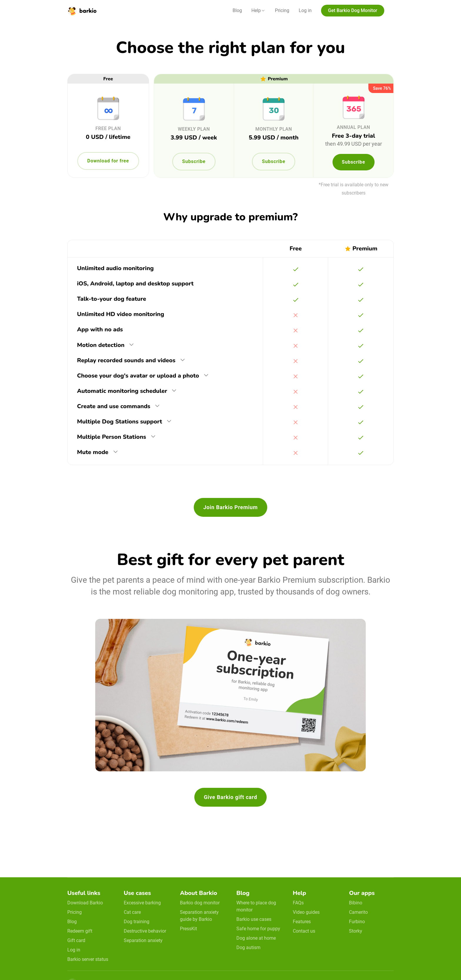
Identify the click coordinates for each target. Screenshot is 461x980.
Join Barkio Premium (230, 507)
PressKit (188, 929)
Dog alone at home (256, 938)
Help (256, 10)
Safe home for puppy (258, 929)
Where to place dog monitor (256, 906)
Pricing (282, 10)
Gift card (76, 940)
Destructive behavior (145, 931)
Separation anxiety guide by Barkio (199, 916)
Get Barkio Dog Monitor (353, 10)
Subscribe (194, 161)
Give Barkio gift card (230, 797)
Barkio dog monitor (200, 903)
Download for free (108, 161)
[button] (258, 11)
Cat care (132, 912)
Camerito (358, 912)
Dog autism (248, 947)
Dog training (137, 922)
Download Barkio (85, 903)
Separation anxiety (143, 940)
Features (302, 922)
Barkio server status (88, 959)
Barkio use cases (254, 919)
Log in (305, 10)
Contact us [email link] (304, 931)
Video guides (306, 912)
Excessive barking (142, 903)
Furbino (357, 922)
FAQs (298, 903)
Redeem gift (80, 931)
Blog (237, 10)
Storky (356, 931)
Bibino (356, 903)
